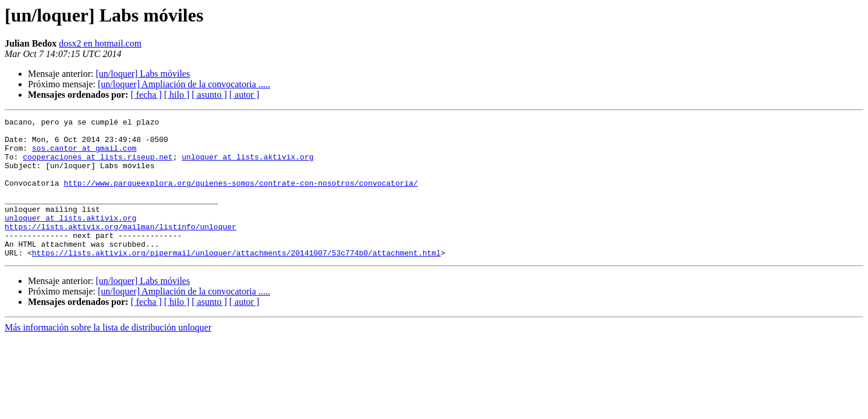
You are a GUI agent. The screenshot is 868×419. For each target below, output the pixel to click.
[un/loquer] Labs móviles (143, 74)
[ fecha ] (146, 95)
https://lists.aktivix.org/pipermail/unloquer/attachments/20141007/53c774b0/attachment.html (236, 280)
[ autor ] (245, 95)
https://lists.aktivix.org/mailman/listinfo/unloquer (121, 249)
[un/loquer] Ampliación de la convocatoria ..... (184, 84)
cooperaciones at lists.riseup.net (98, 165)
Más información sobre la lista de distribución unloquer (108, 355)
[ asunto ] (209, 95)
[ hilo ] (177, 95)
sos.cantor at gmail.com (84, 155)
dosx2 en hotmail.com (100, 43)
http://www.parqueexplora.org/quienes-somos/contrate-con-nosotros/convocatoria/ (240, 197)
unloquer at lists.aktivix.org (247, 165)
